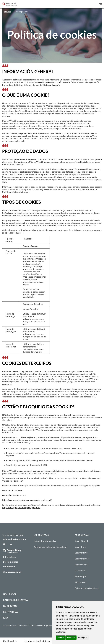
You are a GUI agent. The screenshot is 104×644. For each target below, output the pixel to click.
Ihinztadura (9, 556)
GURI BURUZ (10, 605)
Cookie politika (10, 640)
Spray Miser (81, 564)
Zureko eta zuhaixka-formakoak (50, 546)
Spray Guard (81, 540)
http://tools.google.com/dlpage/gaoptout (21, 507)
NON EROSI (10, 593)
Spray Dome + (82, 558)
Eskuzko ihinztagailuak (87, 588)
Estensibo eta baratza (45, 540)
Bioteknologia (11, 561)
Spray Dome (81, 552)
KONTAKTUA (10, 611)
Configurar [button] (83, 637)
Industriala (9, 566)
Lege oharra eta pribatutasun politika (41, 640)
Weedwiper (81, 576)
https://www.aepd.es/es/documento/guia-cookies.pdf (27, 500)
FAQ (5, 617)
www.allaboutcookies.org (14, 495)
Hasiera (8, 12)
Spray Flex (80, 546)
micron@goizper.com (14, 538)
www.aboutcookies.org (13, 490)
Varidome (80, 570)
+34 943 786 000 (14, 535)
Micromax (80, 582)
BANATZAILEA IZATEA (16, 599)
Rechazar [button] (71, 637)
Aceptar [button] (61, 637)
